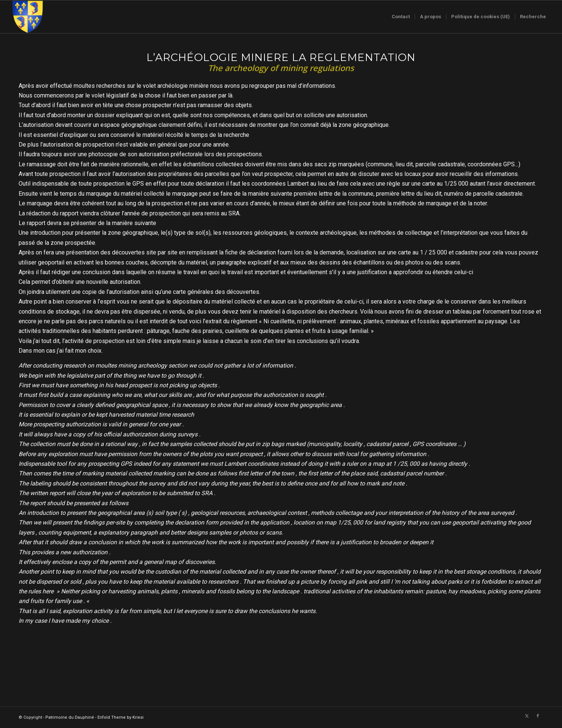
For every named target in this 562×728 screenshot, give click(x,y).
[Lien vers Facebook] (538, 716)
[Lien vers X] (527, 716)
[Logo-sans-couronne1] (28, 17)
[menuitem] (401, 17)
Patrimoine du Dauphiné (70, 717)
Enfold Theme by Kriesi (121, 717)
